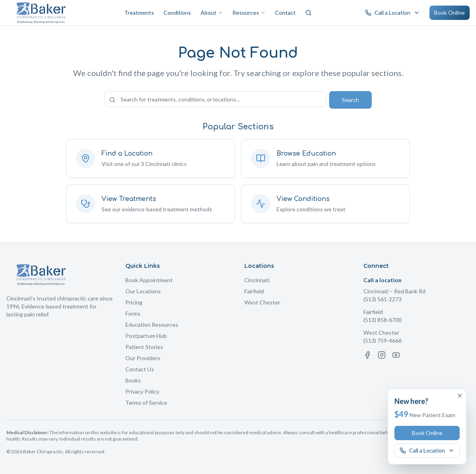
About (212, 13)
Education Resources (152, 325)
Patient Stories (144, 347)
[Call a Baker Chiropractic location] (392, 13)
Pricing (134, 302)
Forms (133, 313)
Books (133, 380)
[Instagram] (382, 355)
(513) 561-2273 (382, 299)
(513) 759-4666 (382, 340)
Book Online (450, 13)
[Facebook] (367, 355)
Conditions (177, 13)
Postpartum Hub (146, 336)
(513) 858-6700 (382, 320)
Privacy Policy (142, 391)
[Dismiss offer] (460, 396)
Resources (249, 13)
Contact (285, 13)
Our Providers (143, 358)
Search (350, 100)
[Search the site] (215, 99)
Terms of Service (146, 403)
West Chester (262, 302)
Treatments (139, 13)
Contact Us (140, 369)
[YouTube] (396, 355)
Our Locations (143, 291)
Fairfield (254, 291)
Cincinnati (257, 280)
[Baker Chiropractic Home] (41, 13)
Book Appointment (149, 280)
